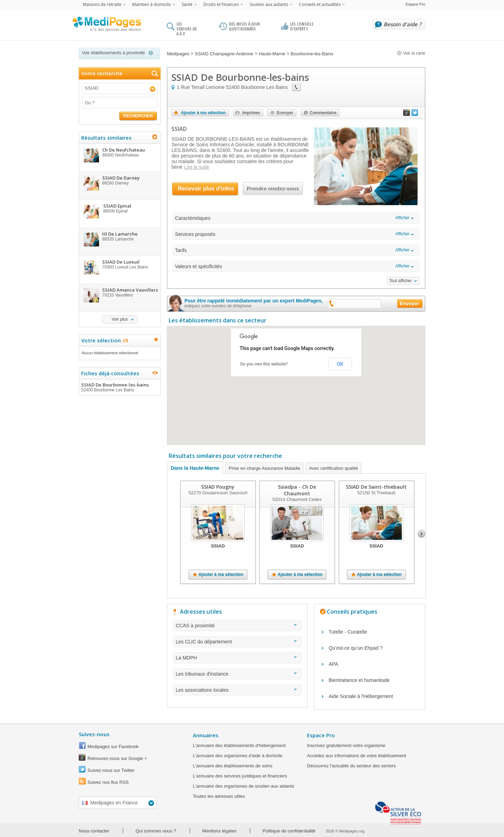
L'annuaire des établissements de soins (233, 766)
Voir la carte (411, 53)
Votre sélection (104, 340)
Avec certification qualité (334, 468)
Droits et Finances (221, 4)
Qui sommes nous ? (156, 831)
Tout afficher (401, 281)
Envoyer (285, 113)
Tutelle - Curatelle (348, 632)
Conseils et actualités (320, 4)
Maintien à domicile (152, 4)
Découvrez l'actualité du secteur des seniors (351, 766)
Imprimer (251, 113)
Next (422, 534)
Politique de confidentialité (289, 831)
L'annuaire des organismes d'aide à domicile (238, 756)
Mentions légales (219, 831)
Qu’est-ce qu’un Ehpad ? (356, 648)
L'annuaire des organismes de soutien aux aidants (243, 786)
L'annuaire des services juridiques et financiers (240, 776)
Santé (187, 4)
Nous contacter (94, 831)
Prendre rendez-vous (273, 189)
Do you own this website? (264, 364)
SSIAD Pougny (218, 487)
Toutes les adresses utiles (219, 796)
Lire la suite (197, 167)
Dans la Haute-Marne (195, 468)
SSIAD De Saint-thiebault (376, 487)
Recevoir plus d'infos (206, 189)
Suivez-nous (94, 734)
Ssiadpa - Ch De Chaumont (297, 490)
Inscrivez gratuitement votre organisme (346, 745)
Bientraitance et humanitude (359, 680)
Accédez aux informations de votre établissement (356, 756)
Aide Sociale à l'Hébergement (361, 696)
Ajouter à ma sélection (203, 113)
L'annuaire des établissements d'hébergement (239, 745)
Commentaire (323, 113)
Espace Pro (416, 4)
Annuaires (206, 735)
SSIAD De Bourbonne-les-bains (119, 387)
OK (340, 364)
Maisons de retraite (102, 4)
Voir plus (120, 319)
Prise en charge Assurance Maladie (264, 468)
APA (333, 664)
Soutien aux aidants (269, 4)
